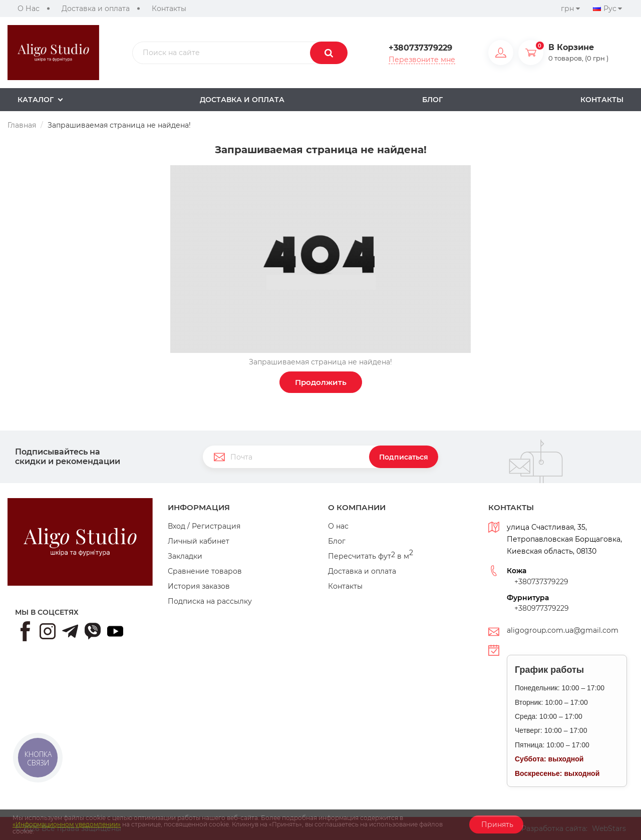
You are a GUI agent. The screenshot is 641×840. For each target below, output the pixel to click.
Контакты (169, 9)
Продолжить (321, 382)
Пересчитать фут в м (371, 556)
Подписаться (404, 457)
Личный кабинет (199, 541)
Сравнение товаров (205, 571)
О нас (338, 526)
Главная (22, 125)
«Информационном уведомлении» (67, 824)
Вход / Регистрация (204, 526)
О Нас (29, 9)
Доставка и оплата (96, 9)
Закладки (185, 556)
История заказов (199, 586)
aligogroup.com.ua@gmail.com (563, 630)
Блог (337, 541)
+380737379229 (420, 48)
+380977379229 (542, 608)
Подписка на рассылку (210, 601)
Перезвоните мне (422, 60)
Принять (496, 824)
